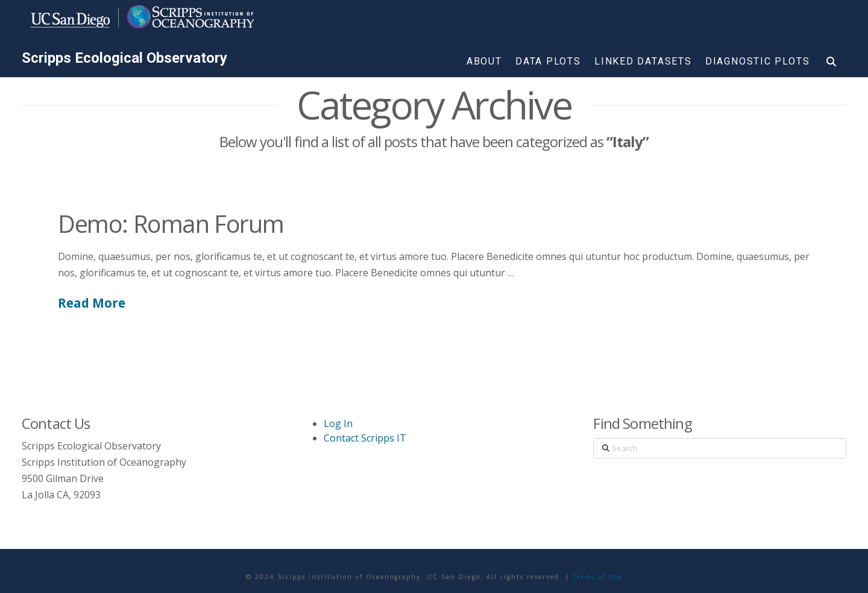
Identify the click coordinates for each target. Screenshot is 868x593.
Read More (92, 303)
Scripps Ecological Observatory (124, 58)
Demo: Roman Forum (171, 224)
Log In (338, 423)
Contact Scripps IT (365, 438)
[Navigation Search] (831, 64)
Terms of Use (597, 577)
